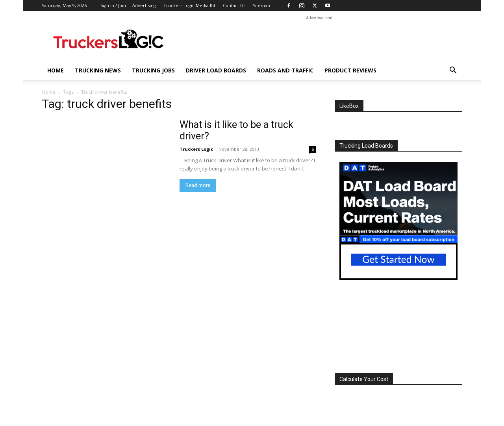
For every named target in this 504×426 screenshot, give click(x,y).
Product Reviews (350, 70)
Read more (198, 185)
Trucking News (98, 70)
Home (56, 70)
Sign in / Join (113, 5)
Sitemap (261, 5)
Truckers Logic (196, 149)
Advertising (144, 5)
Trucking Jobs (153, 70)
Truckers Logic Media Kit (189, 5)
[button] (453, 71)
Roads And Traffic (285, 70)
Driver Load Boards (216, 70)
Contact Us (234, 5)
